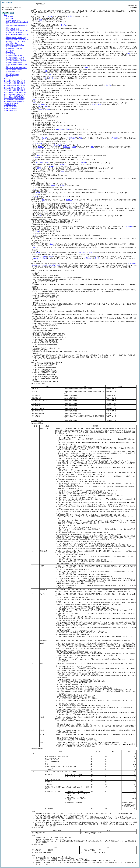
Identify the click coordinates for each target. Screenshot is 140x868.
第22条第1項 (129, 226)
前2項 (52, 75)
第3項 (46, 106)
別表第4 (63, 164)
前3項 (51, 78)
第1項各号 (41, 105)
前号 (41, 20)
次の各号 (51, 16)
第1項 (35, 103)
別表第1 (63, 25)
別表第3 (83, 163)
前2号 (37, 189)
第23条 (37, 232)
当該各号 (71, 16)
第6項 (45, 258)
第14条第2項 (82, 253)
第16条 (38, 193)
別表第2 (108, 85)
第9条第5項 (39, 143)
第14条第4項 (37, 258)
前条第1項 (41, 110)
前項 (34, 99)
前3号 (37, 235)
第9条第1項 (73, 138)
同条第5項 (115, 138)
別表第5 (52, 166)
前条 (86, 67)
